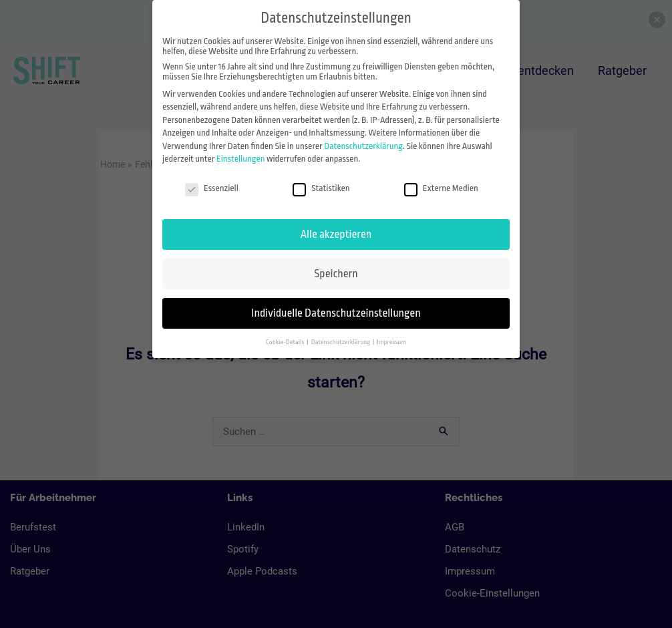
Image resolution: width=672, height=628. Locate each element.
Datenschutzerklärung (363, 146)
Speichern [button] (336, 274)
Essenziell (212, 188)
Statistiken (321, 188)
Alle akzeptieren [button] (336, 234)
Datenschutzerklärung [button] (341, 342)
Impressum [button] (391, 342)
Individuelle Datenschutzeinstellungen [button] (336, 313)
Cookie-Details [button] (286, 342)
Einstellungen (241, 159)
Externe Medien (441, 188)
